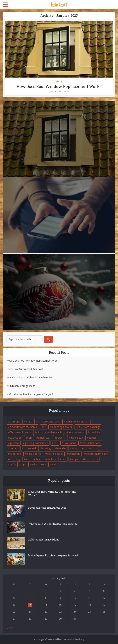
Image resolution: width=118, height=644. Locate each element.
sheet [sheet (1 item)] (38, 459)
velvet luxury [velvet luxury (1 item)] (39, 464)
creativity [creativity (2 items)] (95, 432)
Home (59, 82)
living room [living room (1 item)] (78, 448)
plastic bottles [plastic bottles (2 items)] (55, 454)
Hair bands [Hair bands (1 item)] (70, 443)
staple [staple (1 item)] (75, 459)
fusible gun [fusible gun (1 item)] (77, 438)
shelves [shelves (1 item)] (51, 459)
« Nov (10, 628)
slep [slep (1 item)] (64, 459)
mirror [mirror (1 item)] (94, 448)
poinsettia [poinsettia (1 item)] (74, 454)
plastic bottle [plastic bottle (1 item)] (34, 454)
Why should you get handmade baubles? (30, 377)
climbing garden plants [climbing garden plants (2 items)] (49, 432)
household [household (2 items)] (30, 448)
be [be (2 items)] (44, 427)
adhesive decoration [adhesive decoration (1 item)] (77, 421)
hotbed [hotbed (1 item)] (14, 448)
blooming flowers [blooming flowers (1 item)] (62, 427)
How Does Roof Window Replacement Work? (59, 86)
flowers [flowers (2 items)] (60, 438)
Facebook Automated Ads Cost (25, 369)
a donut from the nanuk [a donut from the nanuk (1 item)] (24, 427)
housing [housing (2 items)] (46, 448)
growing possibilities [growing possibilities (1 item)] (36, 443)
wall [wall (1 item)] (54, 464)
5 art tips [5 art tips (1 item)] (15, 421)
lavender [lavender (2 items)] (61, 448)
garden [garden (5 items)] (93, 438)
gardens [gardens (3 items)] (14, 443)
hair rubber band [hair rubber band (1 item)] (91, 443)
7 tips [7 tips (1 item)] (29, 421)
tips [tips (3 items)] (24, 464)
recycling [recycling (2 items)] (15, 459)
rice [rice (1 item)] (27, 459)
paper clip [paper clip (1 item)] (15, 454)
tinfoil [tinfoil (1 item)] (13, 464)
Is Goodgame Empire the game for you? (30, 394)
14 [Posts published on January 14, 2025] (30, 605)
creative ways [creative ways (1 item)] (76, 432)
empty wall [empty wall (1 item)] (44, 438)
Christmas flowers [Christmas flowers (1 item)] (20, 432)
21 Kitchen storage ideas (21, 386)
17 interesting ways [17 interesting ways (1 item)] (49, 421)
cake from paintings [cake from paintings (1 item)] (89, 427)
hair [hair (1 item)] (56, 443)
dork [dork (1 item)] (30, 438)
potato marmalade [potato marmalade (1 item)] (97, 454)
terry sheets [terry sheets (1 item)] (91, 459)
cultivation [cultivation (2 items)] (16, 438)
